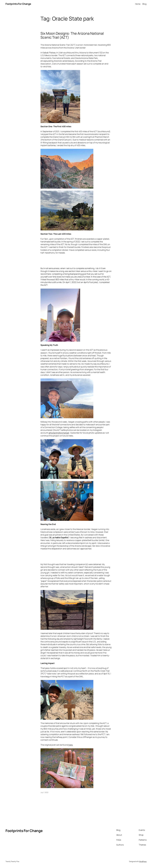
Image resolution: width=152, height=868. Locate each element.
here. (70, 745)
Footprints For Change (18, 4)
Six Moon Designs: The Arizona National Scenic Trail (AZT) (72, 35)
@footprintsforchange (59, 433)
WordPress (143, 861)
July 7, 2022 (44, 792)
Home (138, 4)
